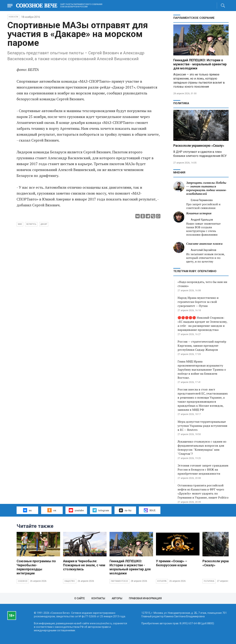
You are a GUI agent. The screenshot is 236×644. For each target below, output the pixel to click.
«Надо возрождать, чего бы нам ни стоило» (202, 284)
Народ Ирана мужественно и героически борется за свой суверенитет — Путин (198, 302)
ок (52, 510)
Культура (162, 581)
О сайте (80, 598)
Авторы (117, 598)
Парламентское (119, 581)
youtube (76, 510)
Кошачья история (199, 213)
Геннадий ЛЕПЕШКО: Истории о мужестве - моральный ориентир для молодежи (200, 64)
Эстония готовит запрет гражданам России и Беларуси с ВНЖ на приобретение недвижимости (203, 469)
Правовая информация (145, 598)
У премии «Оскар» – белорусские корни (172, 563)
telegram (101, 510)
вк (27, 510)
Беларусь (31, 224)
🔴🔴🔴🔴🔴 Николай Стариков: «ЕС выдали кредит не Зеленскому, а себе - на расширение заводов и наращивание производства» (202, 324)
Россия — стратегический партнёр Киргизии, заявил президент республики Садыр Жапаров (202, 346)
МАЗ (20, 224)
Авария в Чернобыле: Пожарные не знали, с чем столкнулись (84, 565)
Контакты (98, 598)
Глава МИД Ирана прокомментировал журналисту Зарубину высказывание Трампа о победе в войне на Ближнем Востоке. (202, 369)
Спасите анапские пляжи (204, 244)
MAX (150, 510)
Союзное (23, 581)
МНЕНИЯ (179, 173)
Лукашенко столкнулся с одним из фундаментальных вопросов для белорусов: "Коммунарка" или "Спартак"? (202, 448)
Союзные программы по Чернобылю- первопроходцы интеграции (36, 567)
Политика (181, 103)
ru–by (125, 510)
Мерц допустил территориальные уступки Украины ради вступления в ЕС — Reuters (202, 426)
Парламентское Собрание (194, 18)
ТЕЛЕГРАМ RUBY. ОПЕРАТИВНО (195, 271)
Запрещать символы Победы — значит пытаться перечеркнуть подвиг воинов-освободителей (206, 188)
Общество (70, 581)
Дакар (44, 224)
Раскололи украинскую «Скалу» (199, 146)
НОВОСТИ (13, 17)
